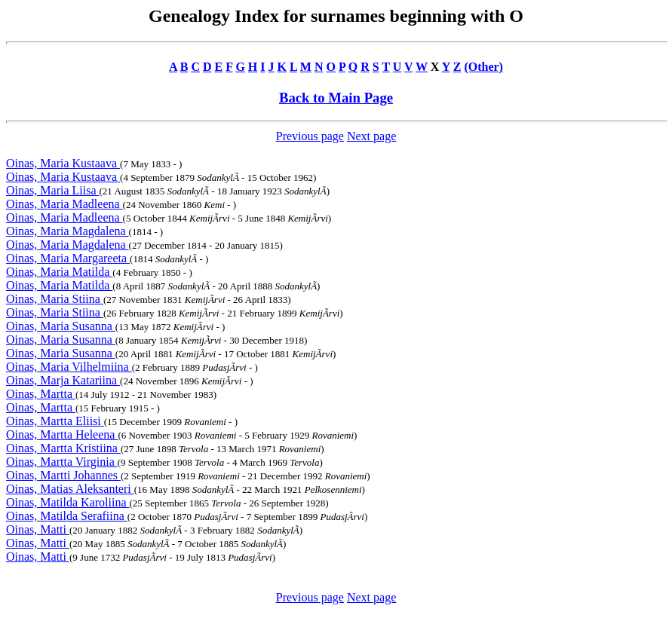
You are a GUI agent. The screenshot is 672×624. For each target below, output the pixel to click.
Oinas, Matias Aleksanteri (70, 489)
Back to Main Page (336, 98)
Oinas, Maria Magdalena (68, 231)
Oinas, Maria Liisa (53, 190)
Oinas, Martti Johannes (63, 475)
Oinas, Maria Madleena (64, 204)
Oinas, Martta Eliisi (55, 421)
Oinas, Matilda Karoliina (68, 502)
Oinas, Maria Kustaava (63, 163)
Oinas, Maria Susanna (61, 326)
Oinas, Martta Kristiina (63, 448)
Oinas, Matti (38, 529)
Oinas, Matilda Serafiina (67, 516)
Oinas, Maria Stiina (55, 299)
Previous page (310, 136)
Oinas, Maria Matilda (59, 272)
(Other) (483, 67)
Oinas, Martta (41, 394)
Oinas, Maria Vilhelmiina (69, 367)
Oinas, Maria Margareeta (68, 258)
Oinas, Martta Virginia (62, 462)
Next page (371, 136)
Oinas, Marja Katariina (63, 380)
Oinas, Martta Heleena (62, 434)
